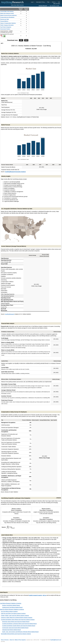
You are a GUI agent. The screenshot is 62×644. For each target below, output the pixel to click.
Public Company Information (7, 25)
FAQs (48, 2)
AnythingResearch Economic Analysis (15, 172)
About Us (12, 640)
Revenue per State (5, 19)
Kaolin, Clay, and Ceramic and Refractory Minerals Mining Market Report (20, 632)
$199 (26, 40)
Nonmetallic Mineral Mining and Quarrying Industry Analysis (16, 634)
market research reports (35, 595)
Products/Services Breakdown (7, 17)
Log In (32, 2)
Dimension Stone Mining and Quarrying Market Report (16, 622)
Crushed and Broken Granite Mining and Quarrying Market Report (19, 626)
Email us (54, 2)
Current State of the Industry (7, 12)
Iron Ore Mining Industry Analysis (9, 611)
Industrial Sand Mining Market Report (12, 630)
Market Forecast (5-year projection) (8, 15)
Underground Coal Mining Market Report (12, 607)
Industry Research (43, 6)
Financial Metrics (4, 21)
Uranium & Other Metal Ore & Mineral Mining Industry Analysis (17, 618)
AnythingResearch (10, 314)
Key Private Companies (6, 27)
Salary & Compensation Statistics (8, 23)
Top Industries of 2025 (54, 6)
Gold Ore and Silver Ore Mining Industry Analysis (13, 613)
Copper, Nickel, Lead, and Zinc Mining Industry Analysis (15, 616)
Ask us (44, 595)
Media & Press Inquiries (20, 640)
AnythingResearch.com (56, 640)
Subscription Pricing (40, 2)
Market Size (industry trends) (7, 13)
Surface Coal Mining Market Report (11, 605)
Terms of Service (5, 640)
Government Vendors (5, 29)
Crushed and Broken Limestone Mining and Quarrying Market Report (19, 624)
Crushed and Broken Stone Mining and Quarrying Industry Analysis (18, 620)
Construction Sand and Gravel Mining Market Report (15, 628)
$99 (21, 40)
